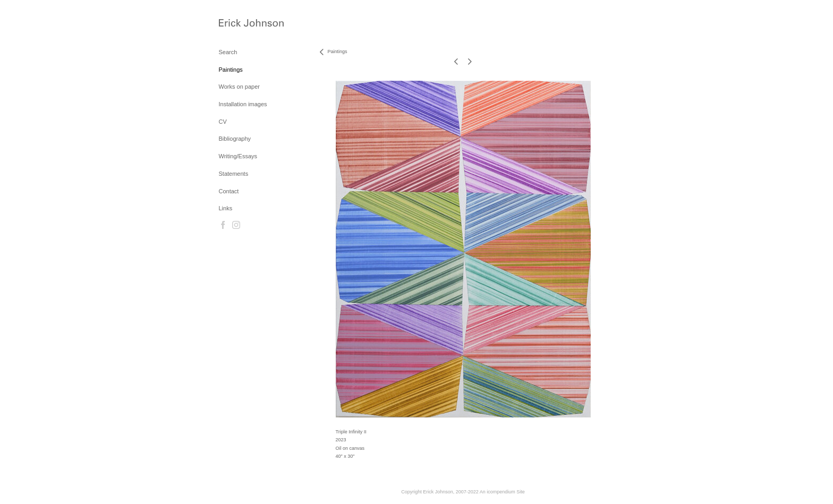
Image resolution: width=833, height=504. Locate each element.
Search (228, 52)
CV (223, 122)
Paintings (231, 70)
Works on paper (239, 87)
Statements (234, 174)
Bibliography (235, 139)
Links (226, 208)
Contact (229, 191)
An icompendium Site (502, 492)
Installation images (243, 104)
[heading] (245, 24)
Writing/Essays (238, 156)
